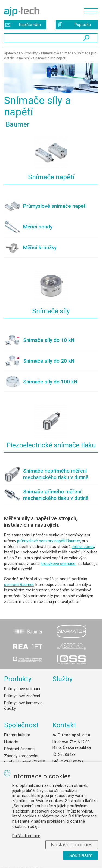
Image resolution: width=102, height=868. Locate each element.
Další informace (26, 835)
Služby (63, 679)
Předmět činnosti (19, 749)
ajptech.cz (12, 53)
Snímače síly (51, 311)
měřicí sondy (83, 547)
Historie (11, 742)
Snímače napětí (51, 177)
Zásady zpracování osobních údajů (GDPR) (25, 759)
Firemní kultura (17, 735)
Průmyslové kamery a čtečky (23, 706)
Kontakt (64, 725)
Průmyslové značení (22, 696)
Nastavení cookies (72, 844)
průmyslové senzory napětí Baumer (49, 541)
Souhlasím (81, 855)
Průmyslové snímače (23, 689)
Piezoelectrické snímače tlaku (51, 445)
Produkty (18, 679)
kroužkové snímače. (58, 564)
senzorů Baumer (19, 585)
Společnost (21, 725)
